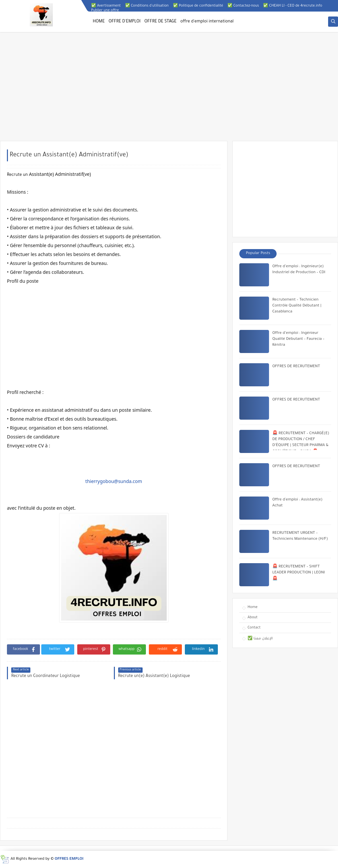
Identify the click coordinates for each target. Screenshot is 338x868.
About (253, 618)
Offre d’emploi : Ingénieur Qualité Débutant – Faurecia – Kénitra (298, 339)
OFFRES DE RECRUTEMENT (296, 367)
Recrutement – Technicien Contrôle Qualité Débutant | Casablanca (297, 306)
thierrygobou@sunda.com (114, 481)
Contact (254, 628)
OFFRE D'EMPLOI (125, 22)
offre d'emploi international (207, 22)
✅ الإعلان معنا (260, 639)
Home (253, 607)
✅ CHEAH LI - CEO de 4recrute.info (293, 6)
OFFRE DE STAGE (161, 22)
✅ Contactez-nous (243, 6)
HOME (99, 22)
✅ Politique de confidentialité (198, 6)
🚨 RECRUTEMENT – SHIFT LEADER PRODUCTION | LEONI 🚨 (299, 573)
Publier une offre (105, 11)
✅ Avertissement (106, 6)
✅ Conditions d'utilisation (147, 6)
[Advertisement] (169, 90)
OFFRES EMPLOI (69, 859)
